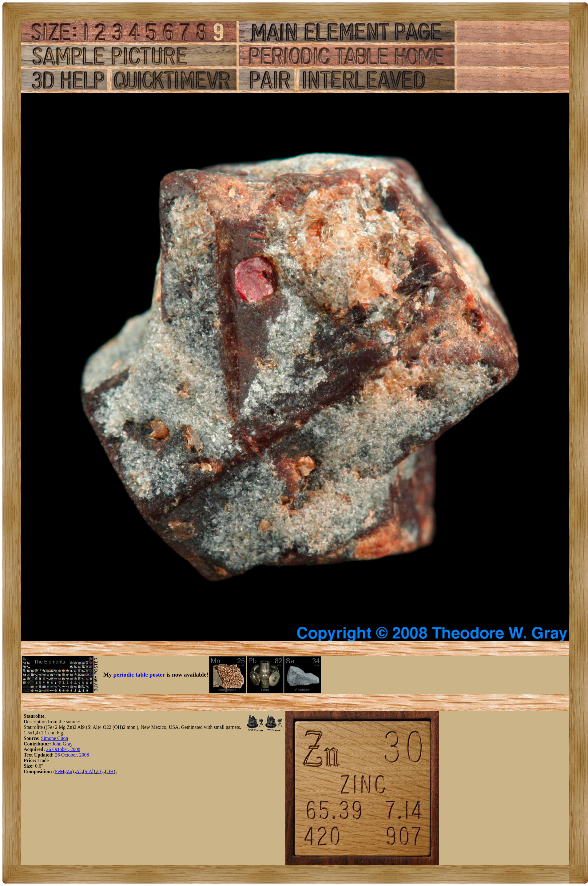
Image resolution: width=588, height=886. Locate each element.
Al (78, 771)
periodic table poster (139, 675)
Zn (70, 771)
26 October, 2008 (63, 749)
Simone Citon (54, 738)
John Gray (62, 744)
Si (87, 771)
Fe (58, 771)
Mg (63, 771)
